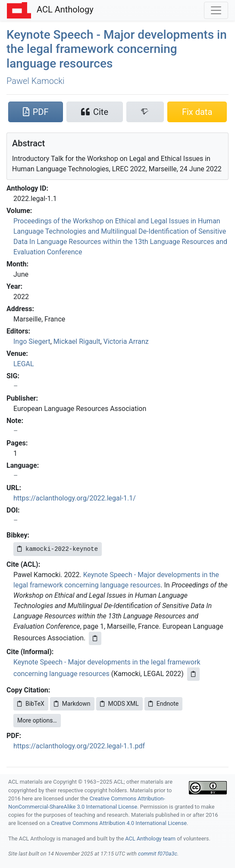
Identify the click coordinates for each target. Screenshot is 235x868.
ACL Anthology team (150, 839)
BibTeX (31, 704)
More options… (37, 720)
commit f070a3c (158, 854)
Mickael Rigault (77, 341)
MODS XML (119, 704)
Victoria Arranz (126, 341)
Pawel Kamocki (36, 81)
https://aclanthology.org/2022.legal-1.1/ (75, 498)
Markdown (72, 704)
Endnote (163, 704)
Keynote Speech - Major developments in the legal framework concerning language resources (117, 49)
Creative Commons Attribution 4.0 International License (119, 823)
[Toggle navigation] (216, 10)
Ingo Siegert (32, 341)
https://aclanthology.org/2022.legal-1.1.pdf (79, 746)
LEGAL (24, 364)
